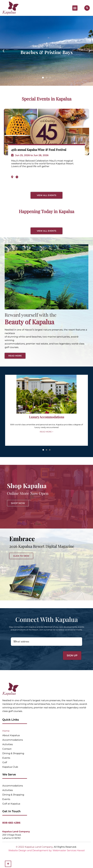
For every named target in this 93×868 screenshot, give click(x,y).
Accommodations (13, 740)
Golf (5, 762)
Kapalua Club (10, 767)
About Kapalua (11, 735)
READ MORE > (46, 432)
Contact (7, 749)
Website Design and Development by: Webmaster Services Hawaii (47, 850)
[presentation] (33, 654)
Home (6, 731)
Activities (8, 744)
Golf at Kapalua (11, 804)
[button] (75, 8)
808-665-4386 (11, 823)
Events (6, 758)
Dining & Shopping (13, 753)
